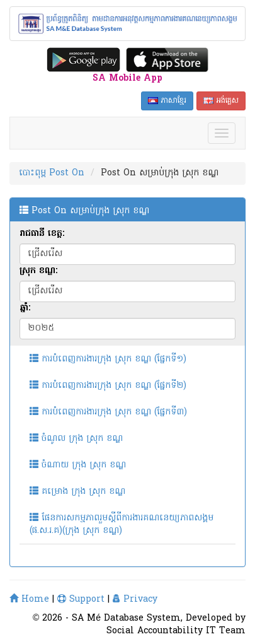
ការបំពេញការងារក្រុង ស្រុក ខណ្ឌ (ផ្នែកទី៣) (108, 412)
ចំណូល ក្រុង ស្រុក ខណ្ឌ (76, 439)
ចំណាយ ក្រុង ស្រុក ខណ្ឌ (78, 465)
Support (81, 600)
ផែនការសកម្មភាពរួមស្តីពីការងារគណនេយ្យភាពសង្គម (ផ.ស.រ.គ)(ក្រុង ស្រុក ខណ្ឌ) (122, 524)
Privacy (135, 600)
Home (29, 600)
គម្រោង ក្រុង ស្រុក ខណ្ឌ (77, 492)
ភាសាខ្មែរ (167, 101)
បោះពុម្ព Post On (52, 173)
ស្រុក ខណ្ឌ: (38, 271)
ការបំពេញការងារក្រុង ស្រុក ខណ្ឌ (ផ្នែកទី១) (108, 359)
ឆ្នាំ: (25, 308)
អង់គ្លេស (221, 101)
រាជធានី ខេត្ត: (42, 234)
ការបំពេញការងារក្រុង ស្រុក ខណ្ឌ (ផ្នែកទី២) (108, 386)
